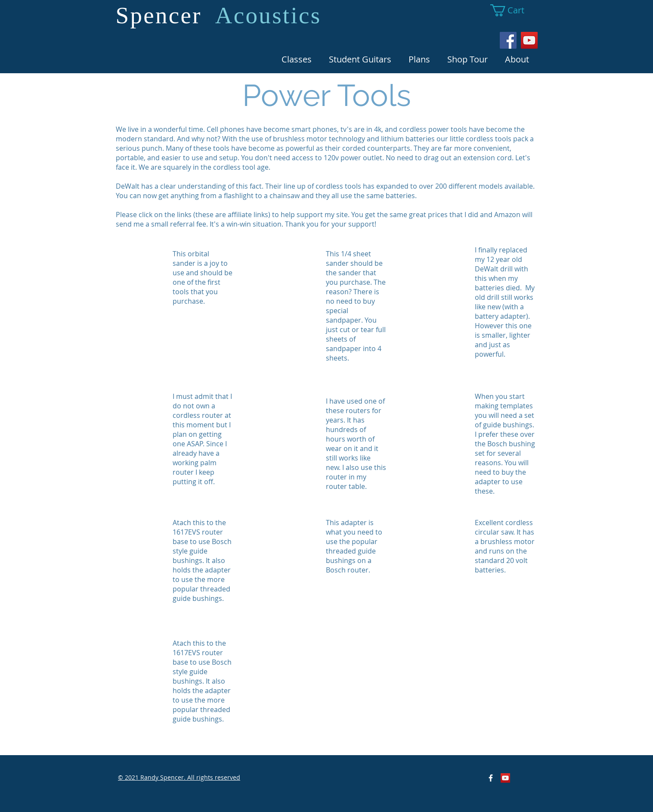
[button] (514, 10)
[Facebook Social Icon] (508, 40)
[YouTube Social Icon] (529, 40)
